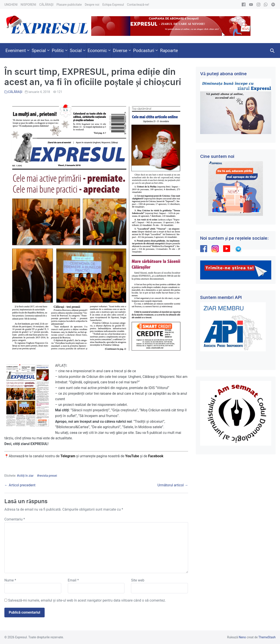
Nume (10, 580)
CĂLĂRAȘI (15, 92)
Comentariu (15, 519)
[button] (272, 51)
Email (73, 580)
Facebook (156, 456)
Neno (242, 637)
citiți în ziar (26, 476)
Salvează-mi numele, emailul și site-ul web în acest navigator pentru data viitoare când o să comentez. (87, 600)
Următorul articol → (173, 485)
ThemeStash (267, 637)
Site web (138, 580)
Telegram (68, 456)
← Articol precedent (20, 485)
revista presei (48, 476)
